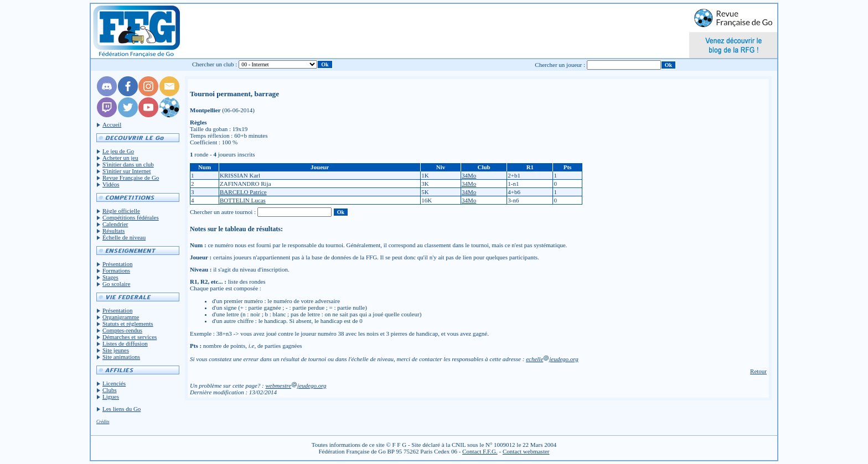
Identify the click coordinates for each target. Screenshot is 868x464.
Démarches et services (130, 337)
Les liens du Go (122, 409)
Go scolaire (116, 284)
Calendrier (115, 224)
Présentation (117, 264)
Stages (110, 277)
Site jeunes (116, 350)
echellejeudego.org (552, 359)
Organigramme (121, 317)
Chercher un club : (215, 64)
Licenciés (114, 383)
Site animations (121, 357)
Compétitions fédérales (131, 217)
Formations (116, 270)
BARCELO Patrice (243, 192)
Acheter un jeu (120, 158)
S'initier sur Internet (127, 171)
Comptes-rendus (122, 330)
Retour (758, 371)
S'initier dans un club (128, 164)
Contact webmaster (526, 451)
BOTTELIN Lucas (243, 200)
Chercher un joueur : (560, 65)
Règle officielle (121, 211)
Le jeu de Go (118, 151)
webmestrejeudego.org (296, 385)
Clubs (110, 390)
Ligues (111, 397)
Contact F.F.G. (480, 451)
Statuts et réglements (128, 324)
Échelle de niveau (124, 237)
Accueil (112, 124)
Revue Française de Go (131, 178)
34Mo (469, 175)
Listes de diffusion (125, 343)
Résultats (113, 231)
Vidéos (111, 184)
